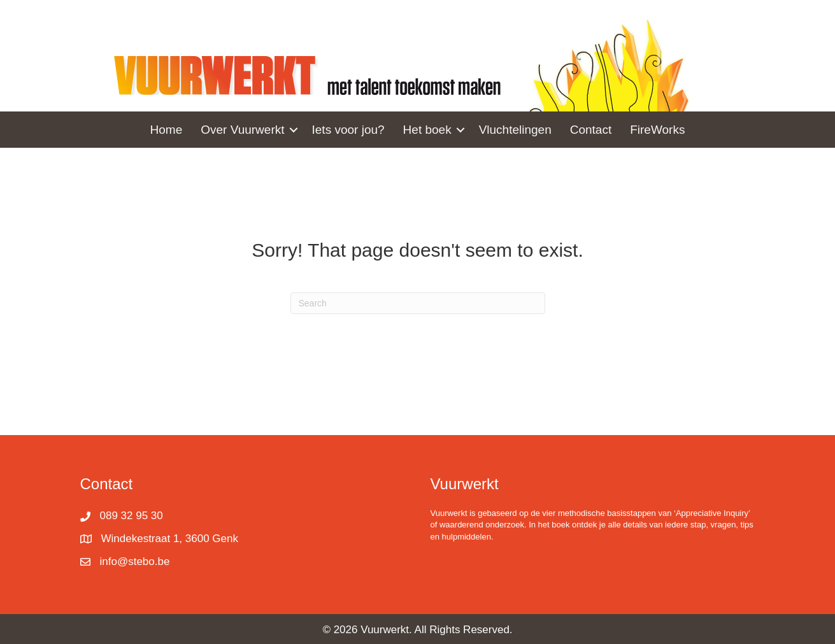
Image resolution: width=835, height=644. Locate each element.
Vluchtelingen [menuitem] (515, 130)
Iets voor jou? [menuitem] (348, 130)
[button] (294, 130)
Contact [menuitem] (591, 130)
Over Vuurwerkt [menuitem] (242, 130)
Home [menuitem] (167, 130)
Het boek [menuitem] (427, 130)
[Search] (418, 303)
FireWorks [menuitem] (657, 130)
